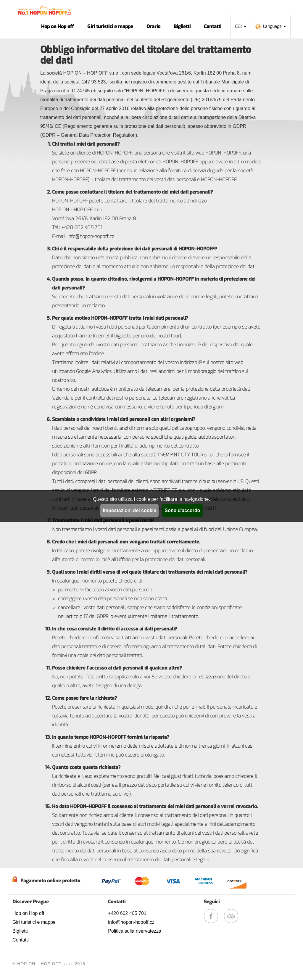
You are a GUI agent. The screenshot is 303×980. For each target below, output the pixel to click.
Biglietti (182, 26)
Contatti (213, 26)
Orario (153, 26)
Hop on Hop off (58, 26)
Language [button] (271, 26)
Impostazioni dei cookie (129, 510)
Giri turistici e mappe (110, 26)
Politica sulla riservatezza (135, 931)
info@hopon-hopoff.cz (131, 922)
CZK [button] (241, 26)
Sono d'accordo (182, 510)
